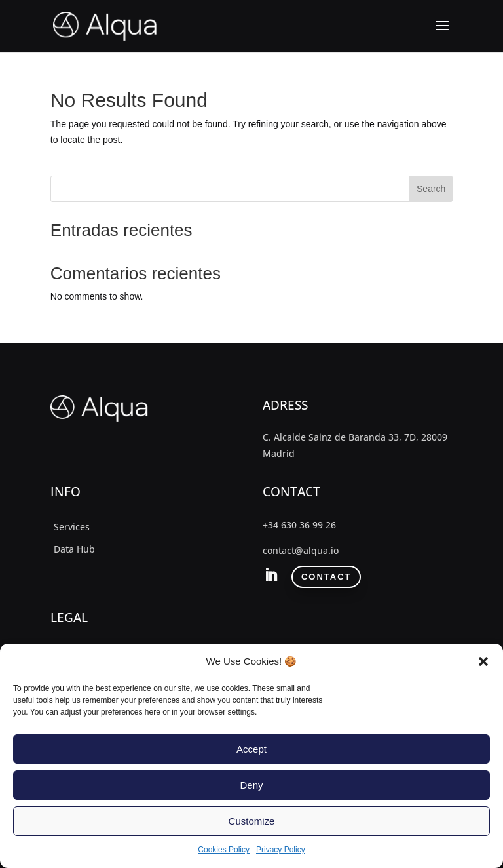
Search (431, 189)
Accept (251, 749)
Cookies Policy (224, 850)
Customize (252, 821)
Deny (251, 785)
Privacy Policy (281, 850)
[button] (483, 661)
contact (326, 577)
